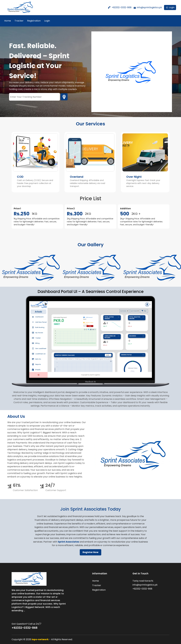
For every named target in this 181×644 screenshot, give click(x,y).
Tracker (19, 21)
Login (47, 21)
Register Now (90, 552)
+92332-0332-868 (122, 7)
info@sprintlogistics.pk (149, 7)
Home (8, 21)
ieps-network (40, 639)
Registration (34, 21)
